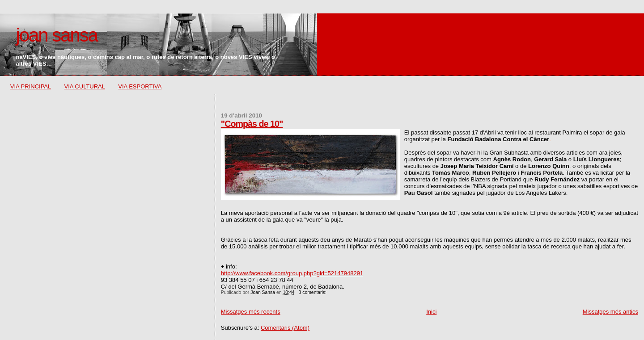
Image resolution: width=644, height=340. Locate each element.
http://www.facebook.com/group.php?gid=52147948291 (292, 273)
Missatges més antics (610, 312)
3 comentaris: (313, 292)
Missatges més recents (251, 312)
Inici (431, 312)
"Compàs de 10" (252, 124)
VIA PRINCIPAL (31, 86)
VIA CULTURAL (85, 86)
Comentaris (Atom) (285, 328)
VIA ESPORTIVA (140, 86)
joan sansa (56, 35)
